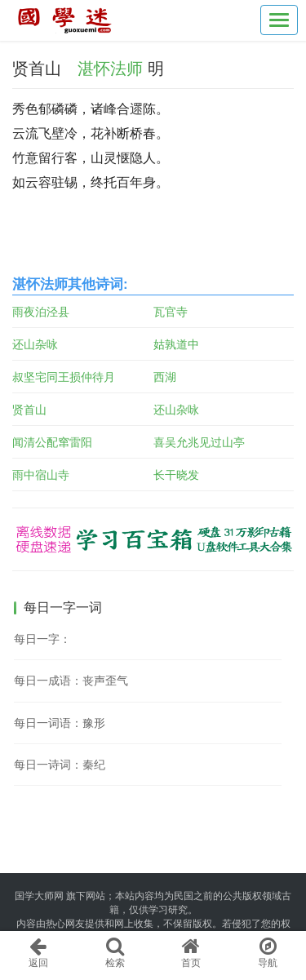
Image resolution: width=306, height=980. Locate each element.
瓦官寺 (171, 312)
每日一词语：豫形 (60, 723)
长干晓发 (176, 475)
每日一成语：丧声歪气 (71, 681)
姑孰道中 (176, 344)
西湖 (165, 377)
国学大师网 (39, 896)
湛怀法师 (110, 69)
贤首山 (29, 410)
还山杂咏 (35, 344)
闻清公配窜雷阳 (52, 442)
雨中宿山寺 (41, 475)
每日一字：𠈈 (42, 639)
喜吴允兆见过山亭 (199, 442)
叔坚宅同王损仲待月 (64, 377)
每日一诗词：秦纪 (60, 765)
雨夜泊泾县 (41, 312)
